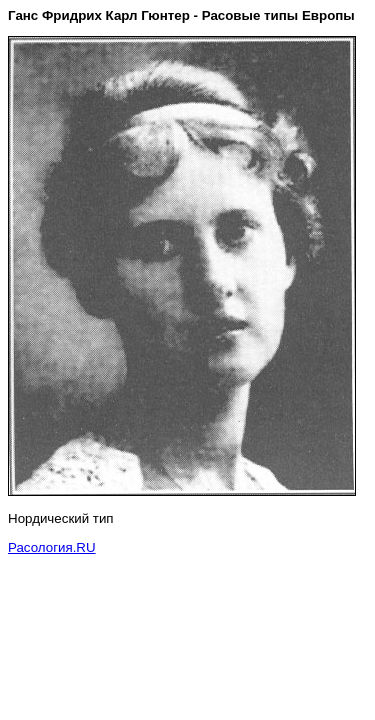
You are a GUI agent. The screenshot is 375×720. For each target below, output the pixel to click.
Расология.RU (52, 547)
